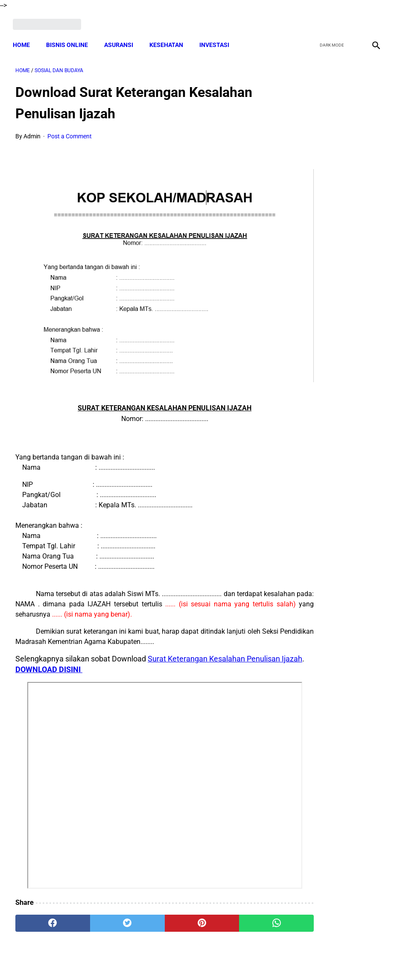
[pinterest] (167, 880)
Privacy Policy (153, 958)
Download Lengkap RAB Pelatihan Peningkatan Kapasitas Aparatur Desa (334, 719)
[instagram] (372, 20)
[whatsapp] (228, 880)
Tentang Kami (310, 958)
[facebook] (312, 20)
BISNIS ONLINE (70, 38)
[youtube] (352, 20)
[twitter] (332, 20)
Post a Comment (70, 132)
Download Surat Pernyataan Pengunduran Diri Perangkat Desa (335, 551)
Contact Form (265, 958)
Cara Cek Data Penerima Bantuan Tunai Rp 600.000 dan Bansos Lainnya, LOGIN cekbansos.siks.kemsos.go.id (342, 635)
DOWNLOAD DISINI (108, 626)
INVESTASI (217, 38)
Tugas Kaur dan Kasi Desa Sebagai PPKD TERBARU (327, 320)
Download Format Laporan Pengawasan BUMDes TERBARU (329, 477)
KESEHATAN (169, 38)
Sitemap (227, 958)
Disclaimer (194, 958)
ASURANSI (121, 38)
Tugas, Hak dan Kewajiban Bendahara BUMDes (330, 247)
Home (24, 38)
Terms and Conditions (98, 958)
